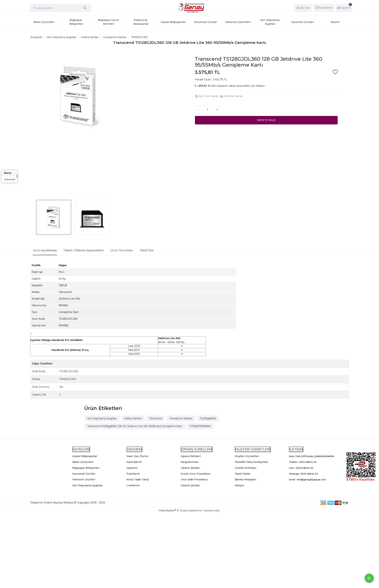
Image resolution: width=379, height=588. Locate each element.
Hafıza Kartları (133, 418)
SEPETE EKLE (266, 120)
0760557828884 (200, 426)
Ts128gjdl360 (208, 418)
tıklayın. (261, 86)
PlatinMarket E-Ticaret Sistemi (178, 511)
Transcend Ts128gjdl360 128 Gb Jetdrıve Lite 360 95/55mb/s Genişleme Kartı (135, 426)
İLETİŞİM (296, 449)
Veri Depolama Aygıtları (102, 418)
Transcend (155, 418)
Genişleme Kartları (181, 418)
